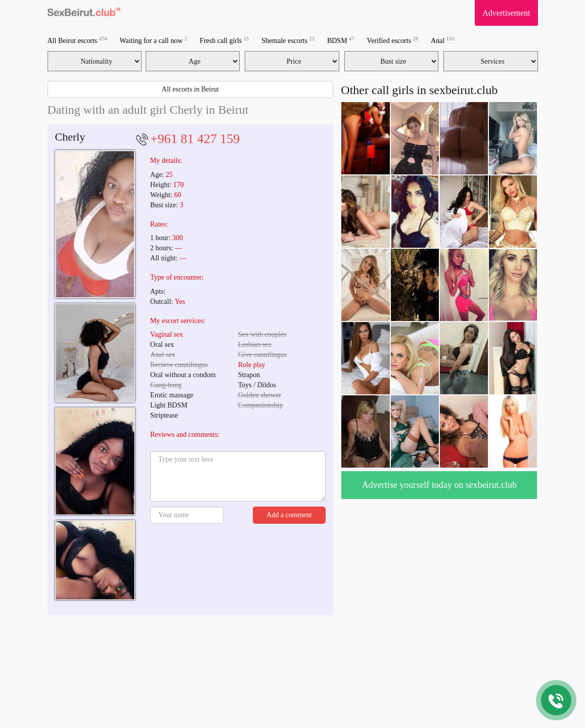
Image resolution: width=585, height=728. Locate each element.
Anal (442, 40)
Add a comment (289, 515)
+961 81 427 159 (195, 139)
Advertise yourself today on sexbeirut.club (439, 485)
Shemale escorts (288, 40)
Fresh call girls (224, 40)
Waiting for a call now (154, 40)
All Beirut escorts (77, 40)
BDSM (341, 40)
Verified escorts (393, 40)
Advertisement (506, 13)
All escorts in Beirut (190, 89)
